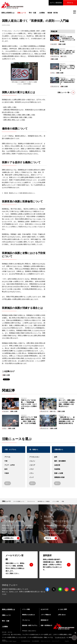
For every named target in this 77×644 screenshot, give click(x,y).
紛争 (63, 457)
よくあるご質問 (62, 609)
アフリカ (14, 457)
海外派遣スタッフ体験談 (44, 501)
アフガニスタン (38, 457)
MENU (75, 12)
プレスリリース (55, 56)
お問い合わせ (62, 615)
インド (38, 477)
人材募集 (42, 13)
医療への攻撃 (6, 375)
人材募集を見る (8, 538)
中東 (14, 461)
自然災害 (63, 465)
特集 (63, 501)
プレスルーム (26, 620)
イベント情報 (26, 609)
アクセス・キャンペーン (29, 631)
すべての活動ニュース (19, 501)
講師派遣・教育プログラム (30, 625)
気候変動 (63, 469)
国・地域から (34, 450)
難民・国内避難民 (63, 461)
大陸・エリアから (10, 450)
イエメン (38, 461)
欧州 (14, 469)
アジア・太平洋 (14, 465)
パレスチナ (54, 44)
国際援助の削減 (63, 477)
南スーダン (64, 56)
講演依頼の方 (45, 620)
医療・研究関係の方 (46, 625)
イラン (53, 73)
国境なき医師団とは (8, 13)
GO (7, 483)
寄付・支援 (32, 13)
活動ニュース (6, 501)
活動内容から (59, 450)
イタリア (38, 465)
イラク (38, 469)
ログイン (55, 3)
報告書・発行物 (53, 13)
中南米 (14, 473)
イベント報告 (56, 501)
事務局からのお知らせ (28, 615)
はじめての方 (45, 609)
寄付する (70, 3)
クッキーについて (60, 637)
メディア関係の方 (46, 615)
